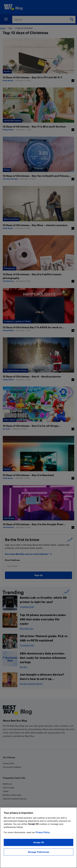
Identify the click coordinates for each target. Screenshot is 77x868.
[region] (38, 838)
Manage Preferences (39, 852)
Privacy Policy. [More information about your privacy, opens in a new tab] (43, 832)
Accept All (38, 842)
